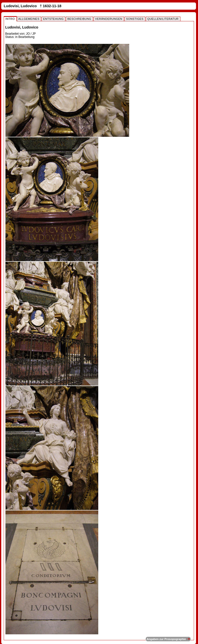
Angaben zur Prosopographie (168, 639)
